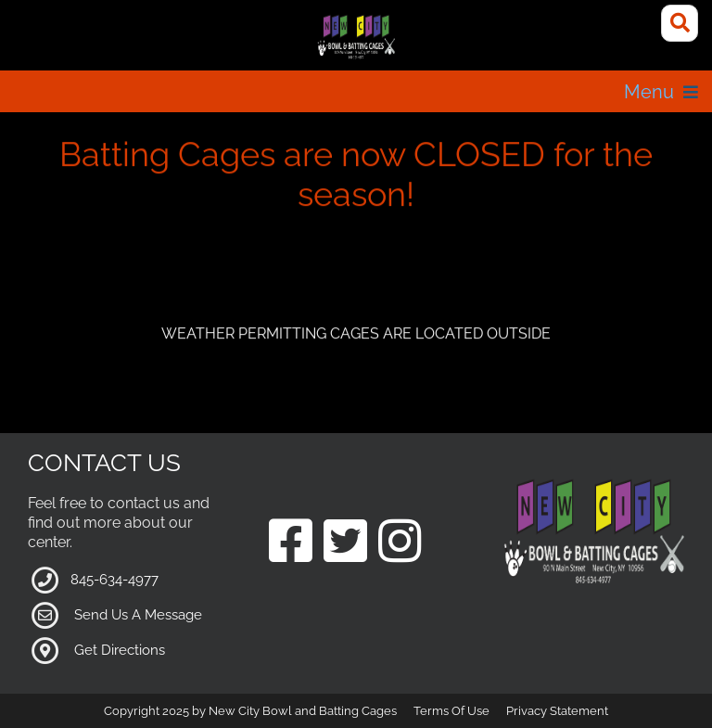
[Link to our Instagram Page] (400, 543)
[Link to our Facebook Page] (291, 543)
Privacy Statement (557, 711)
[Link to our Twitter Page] (345, 543)
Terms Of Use (451, 711)
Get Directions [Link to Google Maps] (120, 650)
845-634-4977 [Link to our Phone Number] (114, 580)
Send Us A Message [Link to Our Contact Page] (138, 615)
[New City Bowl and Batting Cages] (356, 37)
